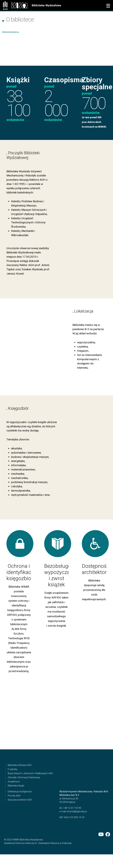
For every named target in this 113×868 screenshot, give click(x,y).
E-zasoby (13, 785)
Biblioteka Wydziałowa (46, 5)
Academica (14, 798)
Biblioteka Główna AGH (20, 781)
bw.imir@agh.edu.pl (77, 827)
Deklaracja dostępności (20, 808)
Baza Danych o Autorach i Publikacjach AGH (30, 789)
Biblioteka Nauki (16, 802)
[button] (108, 6)
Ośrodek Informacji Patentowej (24, 793)
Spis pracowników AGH (20, 816)
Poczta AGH (14, 812)
